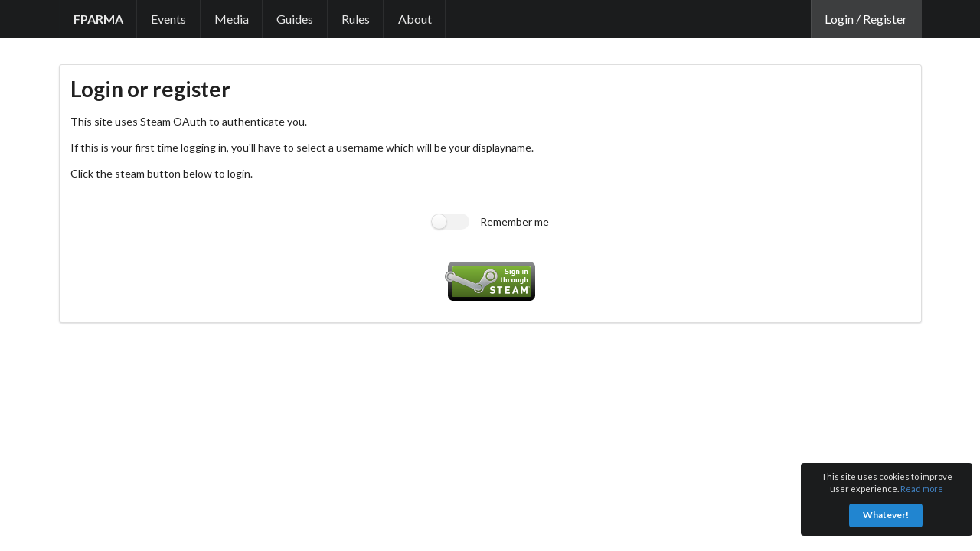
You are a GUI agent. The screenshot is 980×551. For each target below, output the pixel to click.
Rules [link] (356, 19)
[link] (98, 19)
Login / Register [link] (866, 19)
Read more (922, 489)
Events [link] (168, 19)
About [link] (415, 19)
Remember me (514, 222)
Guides (295, 19)
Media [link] (232, 19)
